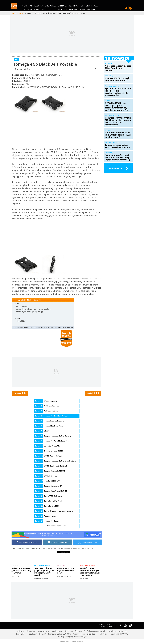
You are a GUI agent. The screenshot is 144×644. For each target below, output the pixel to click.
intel (43, 548)
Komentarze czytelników (57, 526)
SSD (28, 548)
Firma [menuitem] (70, 9)
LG (55, 548)
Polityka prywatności (96, 631)
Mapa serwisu (44, 631)
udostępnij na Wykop (57, 542)
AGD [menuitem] (76, 9)
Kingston (49, 548)
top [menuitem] (81, 6)
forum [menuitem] (88, 6)
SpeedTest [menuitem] (63, 6)
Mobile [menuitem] (36, 9)
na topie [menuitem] (45, 6)
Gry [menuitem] (42, 9)
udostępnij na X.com (87, 542)
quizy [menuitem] (96, 6)
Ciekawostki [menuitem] (61, 9)
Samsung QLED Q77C (119, 634)
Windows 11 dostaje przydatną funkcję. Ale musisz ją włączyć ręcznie (45, 572)
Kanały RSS (21, 634)
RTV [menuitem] (53, 9)
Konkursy (69, 631)
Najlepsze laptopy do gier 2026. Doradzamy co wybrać (21, 571)
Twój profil (131, 8)
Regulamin (32, 634)
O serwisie (31, 631)
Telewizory (62, 565)
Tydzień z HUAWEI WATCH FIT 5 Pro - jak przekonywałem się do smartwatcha (90, 572)
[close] (100, 533)
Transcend (68, 548)
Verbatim (77, 548)
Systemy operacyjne (42, 566)
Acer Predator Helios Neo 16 (85, 634)
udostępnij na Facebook (27, 542)
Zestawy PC (80, 631)
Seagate (60, 548)
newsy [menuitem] (25, 6)
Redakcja (20, 631)
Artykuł (15, 566)
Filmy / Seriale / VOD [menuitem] (88, 9)
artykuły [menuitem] (34, 6)
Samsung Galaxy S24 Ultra (60, 634)
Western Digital (87, 548)
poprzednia (20, 393)
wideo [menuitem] (53, 6)
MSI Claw (104, 634)
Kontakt (43, 634)
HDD (24, 548)
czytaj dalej (93, 393)
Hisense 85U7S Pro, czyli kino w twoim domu (66, 570)
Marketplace (57, 631)
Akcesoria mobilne (88, 566)
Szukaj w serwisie (126, 8)
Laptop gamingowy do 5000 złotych (72, 637)
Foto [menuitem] (48, 9)
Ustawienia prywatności (117, 631)
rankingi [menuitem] (74, 6)
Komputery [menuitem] (27, 9)
